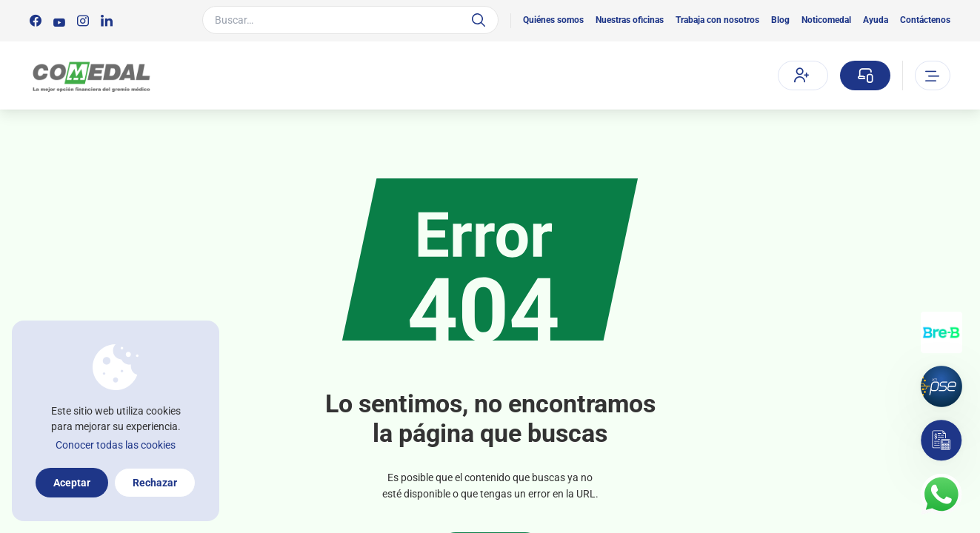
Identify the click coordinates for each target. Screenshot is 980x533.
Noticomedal (826, 20)
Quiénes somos (553, 20)
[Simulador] (941, 440)
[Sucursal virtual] (865, 76)
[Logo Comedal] (91, 76)
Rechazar (155, 483)
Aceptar (72, 483)
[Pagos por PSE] (941, 386)
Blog (780, 20)
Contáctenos (925, 20)
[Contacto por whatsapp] (941, 495)
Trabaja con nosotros (717, 20)
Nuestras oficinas (630, 20)
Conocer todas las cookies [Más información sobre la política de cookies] (116, 445)
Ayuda (876, 20)
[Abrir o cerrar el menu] (933, 76)
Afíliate (801, 75)
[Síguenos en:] (36, 21)
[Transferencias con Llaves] (941, 332)
